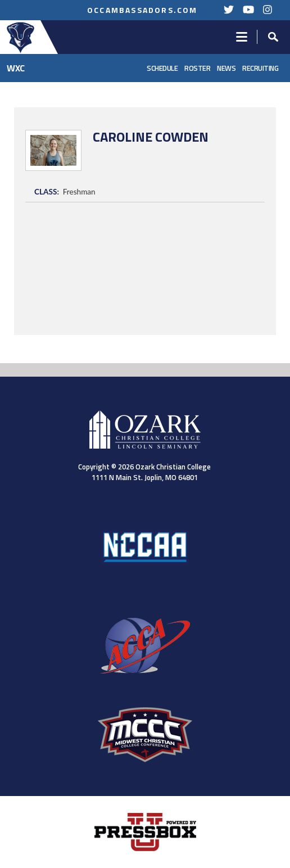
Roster (197, 68)
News (226, 68)
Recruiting (260, 68)
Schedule (162, 68)
